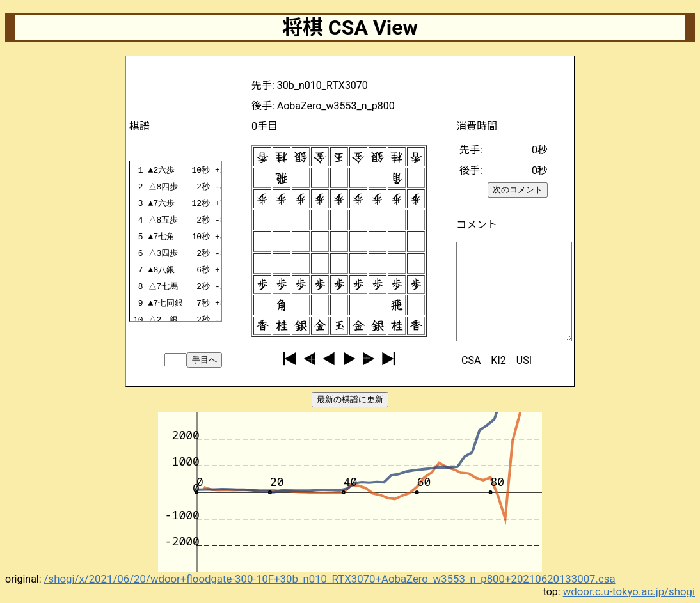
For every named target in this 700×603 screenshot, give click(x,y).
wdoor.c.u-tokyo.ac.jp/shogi (629, 591)
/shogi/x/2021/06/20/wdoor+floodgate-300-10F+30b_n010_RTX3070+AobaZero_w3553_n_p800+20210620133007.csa (330, 579)
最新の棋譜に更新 (350, 399)
